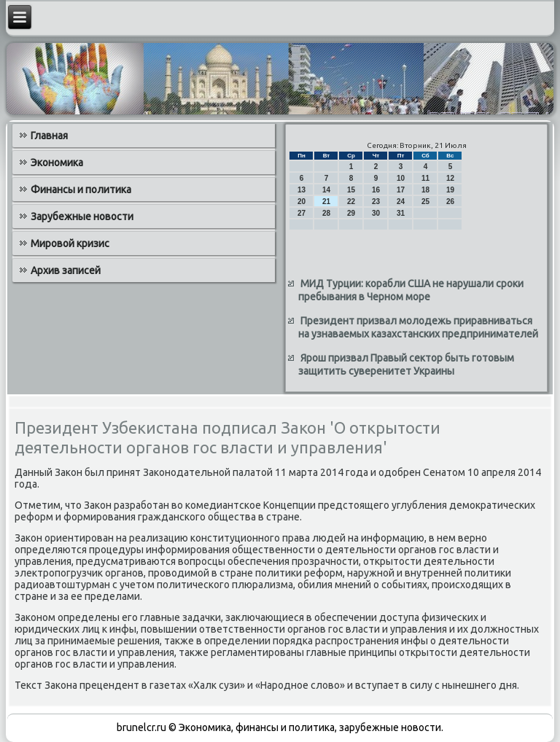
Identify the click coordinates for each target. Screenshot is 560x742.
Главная (49, 136)
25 (425, 202)
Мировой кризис (70, 243)
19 (450, 190)
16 (376, 190)
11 (425, 178)
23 (376, 202)
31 (401, 213)
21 (326, 202)
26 (450, 202)
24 (401, 202)
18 (425, 190)
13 (302, 190)
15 (351, 190)
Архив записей (66, 270)
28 (326, 213)
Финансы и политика (81, 190)
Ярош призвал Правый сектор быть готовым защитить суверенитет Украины (406, 364)
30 (376, 213)
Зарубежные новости (82, 216)
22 (351, 202)
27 (302, 213)
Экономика (57, 163)
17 (401, 190)
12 (450, 178)
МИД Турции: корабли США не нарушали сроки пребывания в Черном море (411, 290)
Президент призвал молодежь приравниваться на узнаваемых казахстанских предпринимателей (418, 327)
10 (401, 178)
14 (326, 190)
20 (302, 202)
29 (351, 213)
